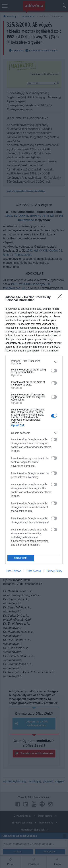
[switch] (54, 371)
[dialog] (34, 434)
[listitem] (34, 362)
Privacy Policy (54, 571)
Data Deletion (14, 571)
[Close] (61, 297)
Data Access (34, 571)
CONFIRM (21, 558)
